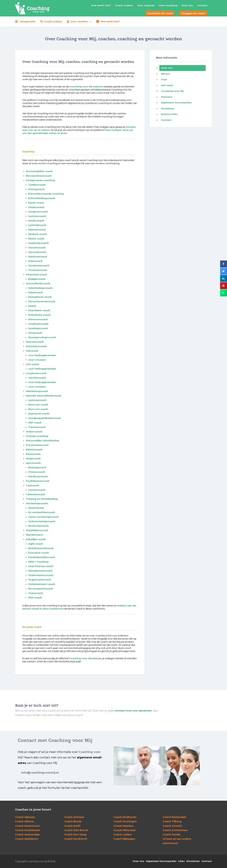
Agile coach (36, 544)
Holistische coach (39, 315)
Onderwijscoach (38, 243)
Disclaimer (168, 108)
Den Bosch (76, 830)
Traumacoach (37, 427)
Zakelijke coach (36, 539)
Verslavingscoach (37, 503)
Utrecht (172, 826)
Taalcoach (32, 485)
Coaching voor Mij (80, 658)
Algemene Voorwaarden (176, 103)
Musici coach (36, 239)
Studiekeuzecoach (38, 481)
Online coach (34, 431)
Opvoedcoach (37, 252)
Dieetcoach (36, 292)
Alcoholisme (36, 508)
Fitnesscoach (37, 472)
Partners (167, 97)
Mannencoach (37, 230)
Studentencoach (39, 265)
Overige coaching (37, 436)
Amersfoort (27, 826)
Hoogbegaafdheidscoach (45, 418)
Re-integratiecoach (41, 589)
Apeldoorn (27, 839)
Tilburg (172, 821)
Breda (73, 821)
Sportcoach (33, 463)
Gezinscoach (36, 207)
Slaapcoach (33, 458)
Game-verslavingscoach (43, 517)
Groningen (125, 821)
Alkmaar (25, 817)
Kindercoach (36, 221)
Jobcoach (32, 351)
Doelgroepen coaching (40, 180)
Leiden (123, 835)
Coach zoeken (124, 5)
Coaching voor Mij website (86, 86)
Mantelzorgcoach (37, 391)
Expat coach (36, 203)
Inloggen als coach (193, 13)
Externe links (169, 114)
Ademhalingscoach (40, 288)
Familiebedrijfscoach (42, 557)
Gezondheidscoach (38, 283)
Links (181, 861)
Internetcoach (35, 342)
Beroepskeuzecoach (39, 176)
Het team (167, 85)
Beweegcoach (37, 467)
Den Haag (75, 835)
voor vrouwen (37, 360)
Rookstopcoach (38, 526)
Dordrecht (76, 839)
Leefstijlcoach (37, 225)
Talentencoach (35, 494)
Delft (72, 826)
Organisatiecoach (40, 580)
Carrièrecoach (37, 378)
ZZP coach (35, 598)
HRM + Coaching (38, 562)
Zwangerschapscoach (42, 337)
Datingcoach (36, 189)
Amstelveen (28, 830)
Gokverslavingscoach (42, 521)
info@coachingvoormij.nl (40, 773)
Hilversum (125, 830)
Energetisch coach (40, 297)
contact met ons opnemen (133, 711)
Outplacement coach (42, 584)
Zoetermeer (175, 830)
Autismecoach (37, 400)
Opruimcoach (37, 248)
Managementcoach (40, 571)
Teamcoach (36, 593)
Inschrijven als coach (160, 13)
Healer (32, 306)
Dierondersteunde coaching (46, 194)
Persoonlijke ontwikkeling (42, 440)
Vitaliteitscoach (38, 324)
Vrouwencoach (38, 270)
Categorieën (27, 21)
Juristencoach (37, 216)
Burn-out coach (38, 409)
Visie (164, 79)
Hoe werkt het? (101, 5)
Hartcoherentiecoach (42, 301)
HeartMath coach (39, 310)
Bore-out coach (38, 405)
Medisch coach (38, 234)
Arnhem (74, 817)
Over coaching (168, 5)
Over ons (187, 5)
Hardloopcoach (38, 476)
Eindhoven (125, 817)
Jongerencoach (38, 212)
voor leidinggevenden (42, 355)
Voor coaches (146, 5)
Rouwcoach (33, 454)
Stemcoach (35, 261)
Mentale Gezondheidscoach (43, 396)
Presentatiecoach (37, 445)
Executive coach (39, 553)
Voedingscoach (38, 328)
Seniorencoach (38, 256)
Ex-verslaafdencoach (42, 512)
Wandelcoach (34, 535)
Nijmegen (124, 839)
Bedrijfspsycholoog (41, 548)
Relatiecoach (34, 449)
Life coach (32, 364)
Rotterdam (174, 817)
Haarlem (124, 826)
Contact (202, 5)
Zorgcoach (35, 333)
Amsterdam (27, 835)
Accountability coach (39, 171)
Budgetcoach (37, 279)
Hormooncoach (38, 319)
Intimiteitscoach (36, 346)
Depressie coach (39, 414)
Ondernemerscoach (41, 575)
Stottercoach (37, 490)
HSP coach (35, 423)
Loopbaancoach (36, 373)
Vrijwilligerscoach (37, 530)
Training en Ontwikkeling (42, 499)
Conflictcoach (37, 185)
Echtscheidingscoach (42, 198)
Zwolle (172, 835)
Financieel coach (36, 274)
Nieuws (166, 74)
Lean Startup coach (41, 566)
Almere (24, 821)
